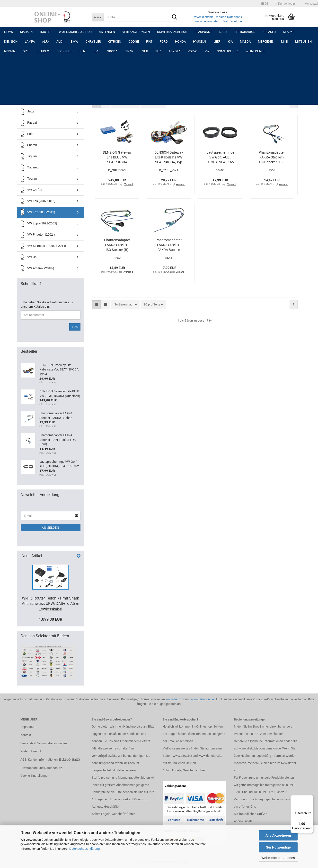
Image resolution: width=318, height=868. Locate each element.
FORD (164, 42)
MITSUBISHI (304, 42)
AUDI (60, 42)
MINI (284, 42)
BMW (75, 42)
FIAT (149, 42)
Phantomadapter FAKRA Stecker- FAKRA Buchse (169, 245)
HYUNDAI (200, 42)
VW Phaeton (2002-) (38, 235)
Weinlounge (255, 51)
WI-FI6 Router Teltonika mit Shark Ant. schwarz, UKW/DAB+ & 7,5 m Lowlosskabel (51, 604)
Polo (27, 134)
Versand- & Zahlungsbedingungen (44, 743)
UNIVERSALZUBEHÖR (172, 32)
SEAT (96, 51)
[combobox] (126, 104)
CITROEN (115, 42)
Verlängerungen (136, 32)
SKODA (112, 51)
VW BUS (30, 67)
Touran (29, 179)
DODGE (134, 42)
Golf (27, 100)
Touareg (30, 168)
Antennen (107, 32)
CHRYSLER (93, 42)
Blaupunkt (203, 32)
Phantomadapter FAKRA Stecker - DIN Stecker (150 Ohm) (272, 157)
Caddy (28, 89)
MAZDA (245, 42)
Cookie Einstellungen (35, 776)
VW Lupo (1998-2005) (39, 224)
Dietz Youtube (232, 21)
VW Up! (29, 257)
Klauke (289, 32)
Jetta (27, 112)
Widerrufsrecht (31, 751)
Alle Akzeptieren (278, 835)
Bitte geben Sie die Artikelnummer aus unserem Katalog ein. (47, 305)
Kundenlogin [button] (285, 4)
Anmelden (51, 528)
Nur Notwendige (278, 847)
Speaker (269, 32)
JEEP (217, 42)
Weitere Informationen (278, 858)
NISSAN (10, 51)
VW (207, 51)
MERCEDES (266, 42)
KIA (230, 42)
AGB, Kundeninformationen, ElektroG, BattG (50, 760)
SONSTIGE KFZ (228, 51)
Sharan (29, 145)
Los (75, 327)
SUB (145, 51)
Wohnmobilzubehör (75, 32)
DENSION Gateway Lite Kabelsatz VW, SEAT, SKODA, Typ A (169, 157)
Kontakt (26, 735)
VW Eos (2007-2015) (38, 201)
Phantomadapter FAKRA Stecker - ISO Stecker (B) (117, 245)
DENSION (11, 42)
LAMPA (30, 42)
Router (46, 32)
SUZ (158, 51)
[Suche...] (98, 17)
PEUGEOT (44, 51)
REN (82, 51)
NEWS (9, 32)
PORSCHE (65, 51)
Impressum (28, 727)
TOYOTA (174, 51)
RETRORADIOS (245, 32)
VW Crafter (31, 190)
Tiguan (29, 156)
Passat (29, 123)
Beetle (28, 78)
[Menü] (310, 798)
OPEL (26, 51)
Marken (26, 32)
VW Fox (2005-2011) (38, 212)
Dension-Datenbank (228, 17)
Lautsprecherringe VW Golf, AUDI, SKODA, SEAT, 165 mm (220, 157)
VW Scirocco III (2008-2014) (43, 246)
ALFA (46, 42)
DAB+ (223, 32)
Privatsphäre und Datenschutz (41, 768)
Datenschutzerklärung (84, 849)
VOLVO (193, 51)
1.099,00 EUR (50, 619)
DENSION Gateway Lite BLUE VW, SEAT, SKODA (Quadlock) (117, 157)
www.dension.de (206, 21)
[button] (265, 4)
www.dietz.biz (204, 17)
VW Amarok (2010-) (37, 268)
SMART (130, 51)
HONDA (180, 42)
